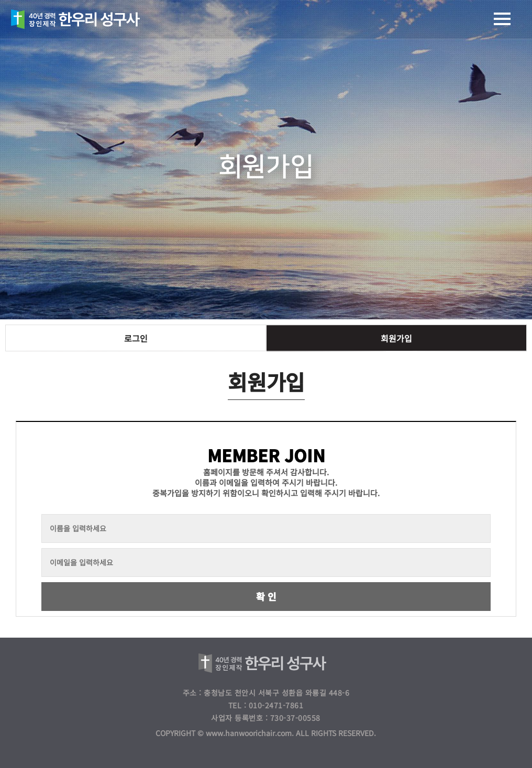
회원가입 (396, 338)
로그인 (136, 338)
